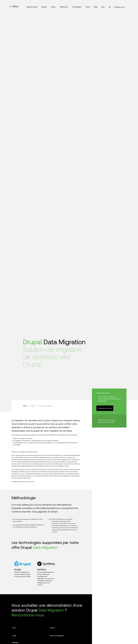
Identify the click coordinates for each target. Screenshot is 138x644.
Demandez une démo (105, 408)
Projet (33, 406)
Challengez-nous (119, 7)
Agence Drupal (32, 7)
